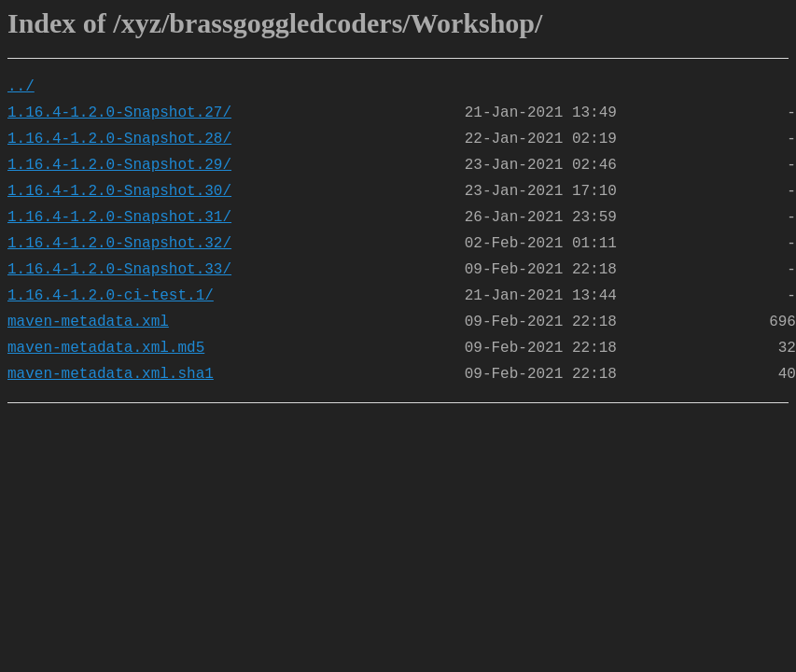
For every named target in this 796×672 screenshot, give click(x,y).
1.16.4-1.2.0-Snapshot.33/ (119, 270)
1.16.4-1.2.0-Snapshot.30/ (119, 191)
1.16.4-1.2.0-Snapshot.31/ (119, 217)
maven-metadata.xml (88, 322)
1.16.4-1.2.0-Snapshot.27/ (119, 113)
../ (21, 87)
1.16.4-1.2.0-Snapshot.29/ (119, 165)
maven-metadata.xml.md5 (106, 348)
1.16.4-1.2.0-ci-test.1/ (111, 296)
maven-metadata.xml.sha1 (111, 374)
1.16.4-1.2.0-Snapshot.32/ (119, 244)
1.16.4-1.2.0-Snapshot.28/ (119, 139)
